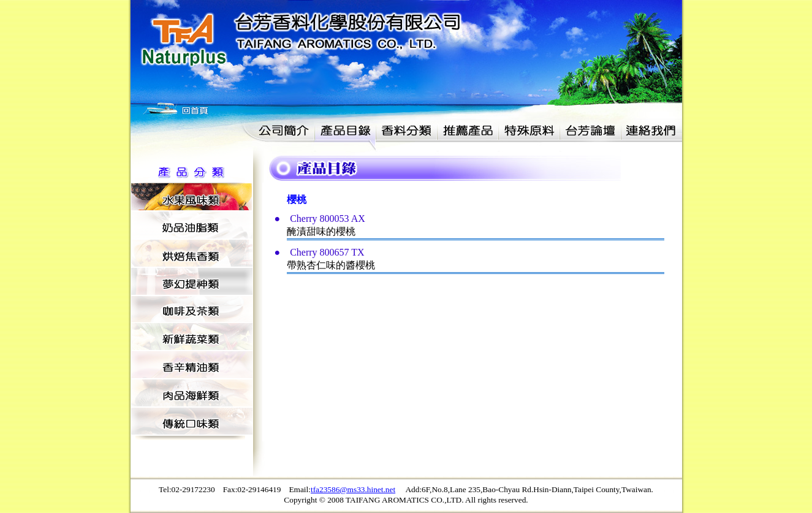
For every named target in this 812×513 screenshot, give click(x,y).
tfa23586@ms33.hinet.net (353, 489)
